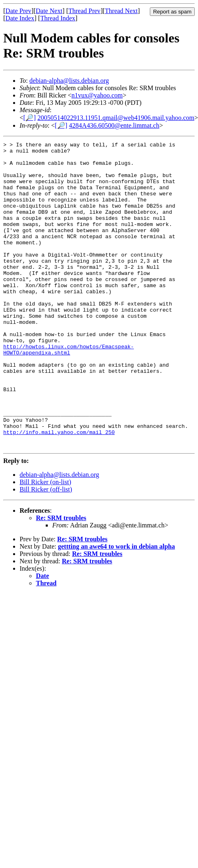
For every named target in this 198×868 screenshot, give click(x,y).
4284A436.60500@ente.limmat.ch (114, 125)
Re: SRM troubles (61, 579)
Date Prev (18, 11)
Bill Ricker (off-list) (46, 550)
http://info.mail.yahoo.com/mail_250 (59, 491)
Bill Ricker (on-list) (45, 543)
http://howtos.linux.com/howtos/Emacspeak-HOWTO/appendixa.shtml (69, 392)
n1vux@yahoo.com (97, 95)
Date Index (20, 18)
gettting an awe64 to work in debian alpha (117, 608)
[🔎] (30, 118)
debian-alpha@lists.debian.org (69, 81)
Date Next (49, 11)
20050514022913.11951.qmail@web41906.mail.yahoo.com (116, 118)
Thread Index (58, 18)
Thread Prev (84, 11)
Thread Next (121, 11)
